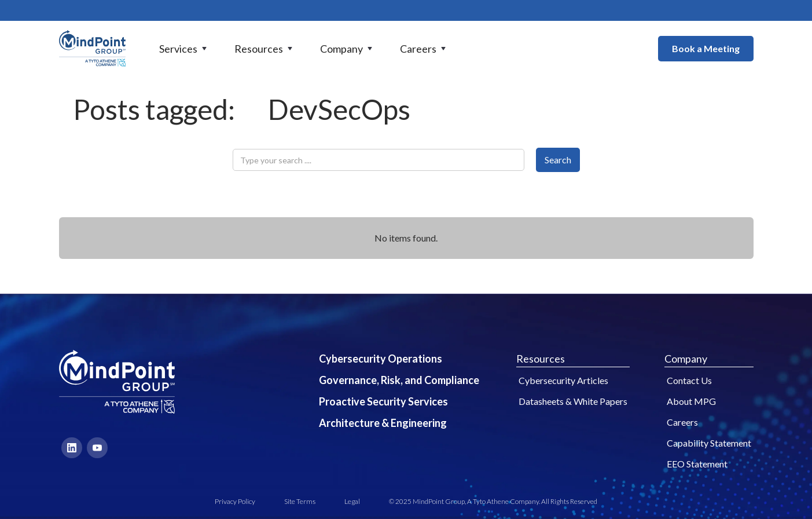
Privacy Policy (235, 501)
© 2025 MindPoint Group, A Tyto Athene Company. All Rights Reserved (493, 501)
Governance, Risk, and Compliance (399, 380)
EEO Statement (697, 464)
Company (686, 359)
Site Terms (300, 501)
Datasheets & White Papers (573, 401)
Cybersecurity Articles (563, 380)
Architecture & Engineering (383, 423)
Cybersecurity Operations (381, 359)
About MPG (691, 401)
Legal (352, 501)
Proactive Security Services (383, 401)
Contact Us (689, 380)
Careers (682, 422)
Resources (541, 359)
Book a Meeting (706, 48)
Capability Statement (709, 443)
